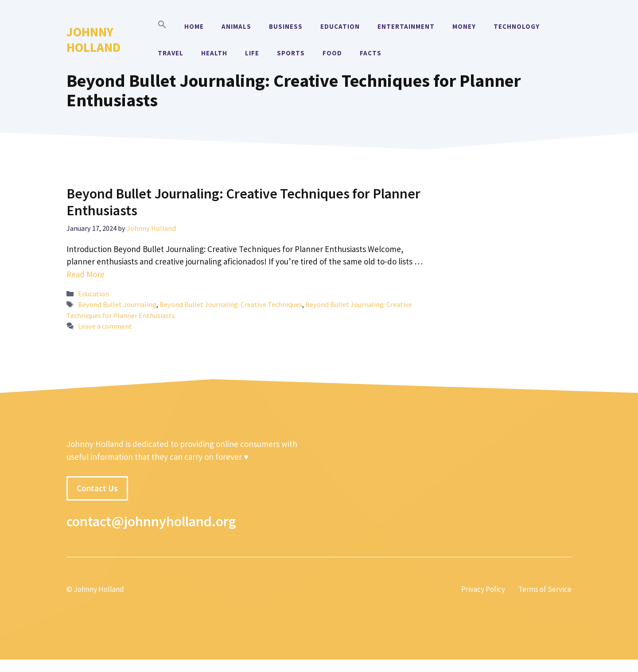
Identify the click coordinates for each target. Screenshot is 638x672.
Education (340, 26)
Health (214, 53)
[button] (162, 27)
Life (252, 53)
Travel (171, 53)
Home (194, 26)
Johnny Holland (93, 39)
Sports (291, 53)
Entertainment (406, 26)
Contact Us (97, 488)
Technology (517, 26)
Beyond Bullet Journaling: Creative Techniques (231, 304)
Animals (236, 26)
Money (464, 26)
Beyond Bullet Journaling (117, 304)
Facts (371, 53)
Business (286, 26)
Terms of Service (545, 589)
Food (332, 53)
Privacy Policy (483, 589)
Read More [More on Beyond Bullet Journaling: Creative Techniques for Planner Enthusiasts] (86, 274)
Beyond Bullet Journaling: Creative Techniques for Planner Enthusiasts (243, 202)
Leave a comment (105, 326)
